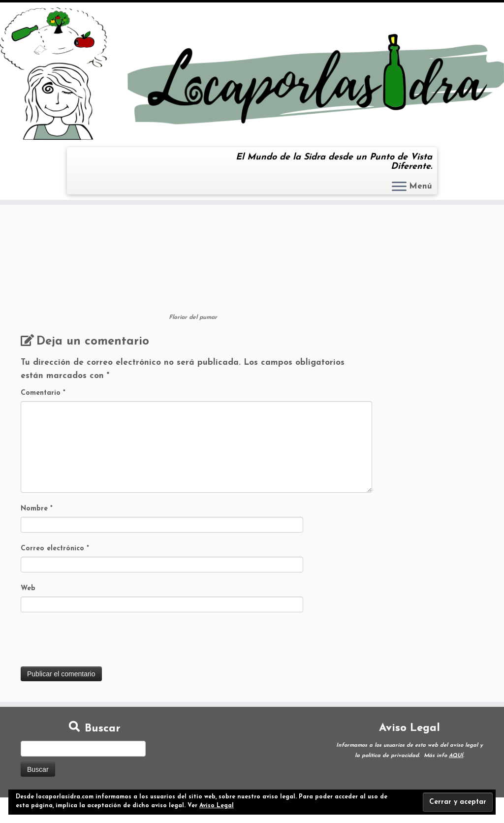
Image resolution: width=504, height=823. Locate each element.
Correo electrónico (55, 549)
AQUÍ (456, 756)
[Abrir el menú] (399, 187)
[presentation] (95, 642)
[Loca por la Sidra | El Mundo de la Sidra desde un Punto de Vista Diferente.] (252, 74)
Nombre (37, 509)
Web (28, 588)
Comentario (43, 393)
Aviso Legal (217, 806)
